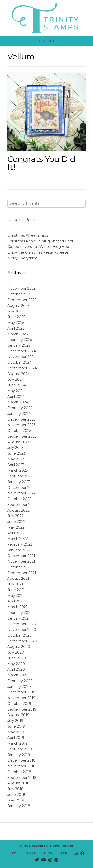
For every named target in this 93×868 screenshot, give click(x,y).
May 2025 (16, 323)
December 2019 (21, 692)
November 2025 (21, 289)
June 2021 (16, 590)
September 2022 (22, 505)
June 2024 (16, 385)
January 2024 (19, 414)
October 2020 (20, 635)
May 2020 (16, 664)
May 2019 (16, 732)
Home (15, 853)
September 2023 (22, 436)
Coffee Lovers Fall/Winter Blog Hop (38, 247)
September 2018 (22, 778)
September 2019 (22, 709)
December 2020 (22, 624)
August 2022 (18, 510)
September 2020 (22, 641)
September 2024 (22, 368)
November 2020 (22, 630)
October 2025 (19, 294)
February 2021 (20, 613)
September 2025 (22, 300)
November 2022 (22, 493)
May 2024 (16, 391)
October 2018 (19, 772)
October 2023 (19, 431)
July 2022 (15, 516)
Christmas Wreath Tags (28, 235)
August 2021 (18, 579)
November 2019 (21, 698)
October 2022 (19, 499)
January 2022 (19, 550)
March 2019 (17, 743)
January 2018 (19, 806)
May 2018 (16, 800)
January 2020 (19, 687)
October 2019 (19, 704)
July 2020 (16, 652)
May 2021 (16, 596)
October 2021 (19, 567)
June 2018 (16, 795)
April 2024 (16, 397)
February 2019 (20, 749)
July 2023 (15, 448)
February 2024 (20, 408)
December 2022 (22, 488)
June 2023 (16, 453)
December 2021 (21, 556)
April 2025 (16, 328)
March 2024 (18, 402)
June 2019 (16, 726)
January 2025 (19, 345)
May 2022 (16, 527)
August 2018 (18, 783)
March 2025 (17, 334)
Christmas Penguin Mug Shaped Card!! (41, 241)
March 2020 (18, 675)
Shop (63, 853)
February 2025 (20, 340)
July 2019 (15, 721)
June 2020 (17, 658)
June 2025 (16, 317)
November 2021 (21, 561)
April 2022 (16, 533)
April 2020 (16, 669)
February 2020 (20, 681)
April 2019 (16, 738)
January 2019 (19, 755)
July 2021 (15, 584)
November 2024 (22, 357)
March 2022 (18, 539)
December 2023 (22, 419)
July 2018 (15, 789)
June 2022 (16, 522)
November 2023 (22, 425)
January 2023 (19, 482)
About (32, 853)
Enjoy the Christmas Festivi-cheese (38, 252)
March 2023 (18, 470)
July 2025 (15, 311)
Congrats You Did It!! (41, 163)
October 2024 (19, 362)
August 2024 (19, 374)
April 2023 (16, 465)
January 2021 (19, 618)
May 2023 (16, 459)
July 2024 (16, 379)
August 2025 (18, 306)
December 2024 (22, 351)
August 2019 (18, 715)
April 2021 (16, 601)
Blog (48, 853)
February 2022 (20, 544)
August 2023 (18, 442)
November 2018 (22, 766)
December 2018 (22, 760)
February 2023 (20, 476)
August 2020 (19, 647)
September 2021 (22, 573)
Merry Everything (23, 258)
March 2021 (17, 607)
